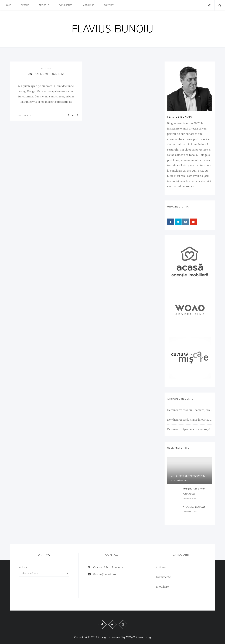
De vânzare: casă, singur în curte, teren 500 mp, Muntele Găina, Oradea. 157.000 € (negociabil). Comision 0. (190, 420)
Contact (109, 5)
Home (8, 5)
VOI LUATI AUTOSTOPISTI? (188, 476)
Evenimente (66, 5)
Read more (24, 115)
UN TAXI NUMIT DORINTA (46, 74)
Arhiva (23, 567)
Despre (25, 5)
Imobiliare (88, 5)
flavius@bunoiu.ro (105, 574)
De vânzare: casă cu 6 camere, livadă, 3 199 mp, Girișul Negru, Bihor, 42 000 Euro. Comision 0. (190, 410)
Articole (44, 5)
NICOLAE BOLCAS (194, 507)
